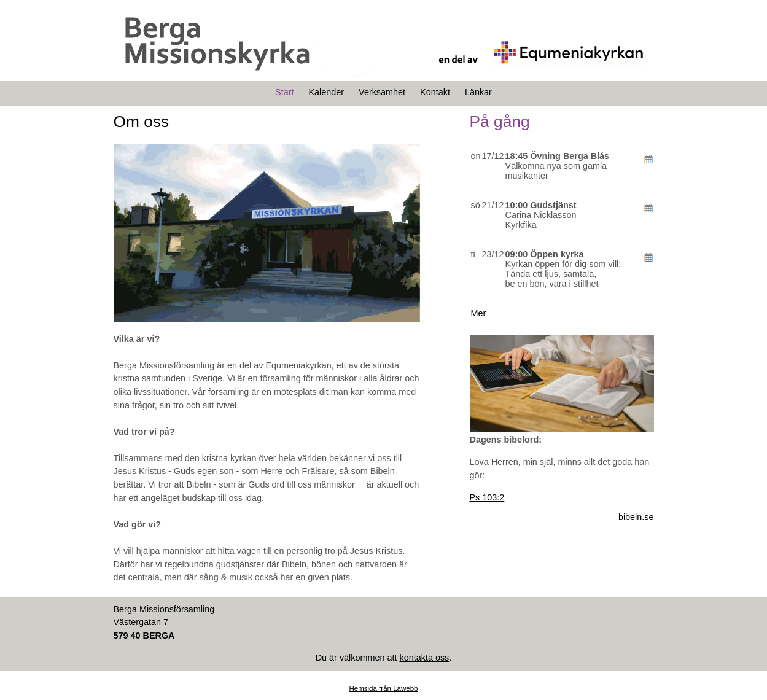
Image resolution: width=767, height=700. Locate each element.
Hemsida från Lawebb (383, 688)
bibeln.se (636, 517)
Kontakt (435, 92)
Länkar (478, 92)
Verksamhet (382, 92)
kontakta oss (424, 658)
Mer (479, 313)
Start (284, 92)
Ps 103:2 (487, 497)
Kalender (326, 92)
